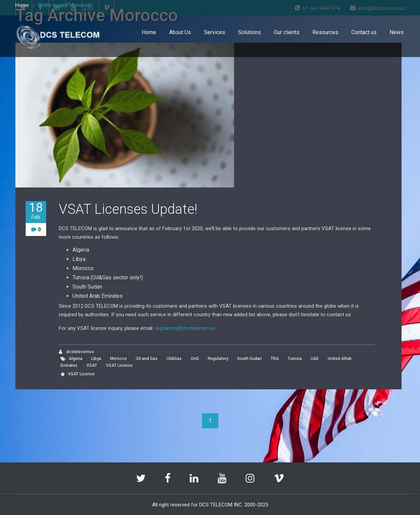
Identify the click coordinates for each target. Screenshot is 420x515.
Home (149, 32)
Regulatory (218, 359)
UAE (315, 359)
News (397, 32)
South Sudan (249, 359)
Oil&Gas (174, 359)
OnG (195, 359)
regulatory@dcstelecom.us (185, 328)
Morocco (118, 359)
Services (215, 32)
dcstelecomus (76, 352)
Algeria (76, 359)
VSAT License (119, 365)
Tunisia (295, 359)
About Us (180, 32)
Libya (96, 359)
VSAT (92, 365)
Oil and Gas (147, 359)
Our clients (287, 32)
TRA (275, 359)
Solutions (249, 32)
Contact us (364, 32)
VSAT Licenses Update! (128, 209)
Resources (325, 32)
